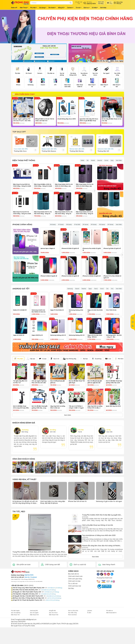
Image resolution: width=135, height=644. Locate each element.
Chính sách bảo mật (75, 614)
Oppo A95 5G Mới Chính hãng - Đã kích (95, 365)
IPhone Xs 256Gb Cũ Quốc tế (92, 304)
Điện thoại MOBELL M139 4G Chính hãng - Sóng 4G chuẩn (43, 214)
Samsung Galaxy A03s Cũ (76, 339)
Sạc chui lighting (16, 641)
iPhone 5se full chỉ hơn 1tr (77, 530)
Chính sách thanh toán (75, 605)
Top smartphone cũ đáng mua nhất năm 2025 (99, 564)
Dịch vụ (87, 8)
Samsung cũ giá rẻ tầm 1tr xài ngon (109, 530)
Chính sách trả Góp (74, 609)
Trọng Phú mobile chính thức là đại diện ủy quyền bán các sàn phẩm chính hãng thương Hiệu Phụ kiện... (101, 543)
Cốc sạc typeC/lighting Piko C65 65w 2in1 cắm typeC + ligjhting (39, 410)
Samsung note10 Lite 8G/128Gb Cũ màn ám (39, 339)
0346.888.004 (45, 622)
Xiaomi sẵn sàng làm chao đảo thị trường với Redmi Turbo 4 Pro (101, 574)
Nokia (82, 189)
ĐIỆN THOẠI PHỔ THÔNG (24, 189)
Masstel (100, 189)
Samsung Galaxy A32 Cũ (58, 364)
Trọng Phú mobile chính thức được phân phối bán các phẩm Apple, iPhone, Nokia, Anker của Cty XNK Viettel (39, 580)
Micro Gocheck (72, 643)
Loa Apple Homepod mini (65, 148)
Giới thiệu (103, 8)
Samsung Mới (34, 639)
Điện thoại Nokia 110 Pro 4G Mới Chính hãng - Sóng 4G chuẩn (64, 241)
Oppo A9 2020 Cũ (19, 364)
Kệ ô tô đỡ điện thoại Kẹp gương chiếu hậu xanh (114, 410)
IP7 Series (61, 253)
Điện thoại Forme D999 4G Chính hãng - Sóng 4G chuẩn (22, 214)
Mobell (93, 189)
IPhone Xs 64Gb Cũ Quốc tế (70, 304)
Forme (106, 189)
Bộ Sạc (84, 387)
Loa (108, 387)
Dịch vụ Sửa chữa (73, 639)
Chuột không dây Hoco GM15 (67, 119)
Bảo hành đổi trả (74, 602)
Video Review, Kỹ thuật (24, 508)
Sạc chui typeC (34, 641)
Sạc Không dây (69, 387)
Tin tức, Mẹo (19, 540)
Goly (112, 189)
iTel (88, 189)
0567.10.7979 (29, 603)
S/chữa (95, 8)
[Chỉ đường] (58, 626)
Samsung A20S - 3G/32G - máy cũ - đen (114, 365)
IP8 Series (69, 253)
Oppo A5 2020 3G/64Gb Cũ (95, 339)
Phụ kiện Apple (15, 639)
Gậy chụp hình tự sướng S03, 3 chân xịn (58, 435)
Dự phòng (96, 387)
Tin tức (79, 8)
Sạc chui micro (53, 641)
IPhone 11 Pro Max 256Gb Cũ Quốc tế (112, 305)
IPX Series (85, 253)
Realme (84, 317)
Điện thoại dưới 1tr (111, 641)
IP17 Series (110, 253)
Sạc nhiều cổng (72, 641)
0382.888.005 (50, 624)
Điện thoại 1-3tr (15, 643)
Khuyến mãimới (79, 3)
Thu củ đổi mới (73, 612)
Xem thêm (119, 189)
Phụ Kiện (18, 387)
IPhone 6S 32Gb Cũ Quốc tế (70, 277)
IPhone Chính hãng (22, 253)
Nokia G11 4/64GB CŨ (20, 338)
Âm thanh (53, 8)
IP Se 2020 (77, 253)
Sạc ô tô (55, 387)
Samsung (70, 317)
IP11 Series (94, 253)
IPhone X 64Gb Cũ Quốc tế (49, 304)
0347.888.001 (51, 616)
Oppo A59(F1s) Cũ (37, 364)
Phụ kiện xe (109, 639)
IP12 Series (102, 253)
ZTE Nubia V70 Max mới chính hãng (111, 149)
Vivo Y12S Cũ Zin (111, 338)
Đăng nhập (120, 2)
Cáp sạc (31, 387)
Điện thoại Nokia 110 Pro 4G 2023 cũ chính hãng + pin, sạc (85, 214)
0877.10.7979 (51, 626)
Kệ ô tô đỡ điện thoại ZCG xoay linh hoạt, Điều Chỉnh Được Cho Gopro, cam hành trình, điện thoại (21, 435)
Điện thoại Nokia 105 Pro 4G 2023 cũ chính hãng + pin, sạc (64, 214)
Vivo (112, 317)
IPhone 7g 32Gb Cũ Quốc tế (112, 277)
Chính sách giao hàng (75, 607)
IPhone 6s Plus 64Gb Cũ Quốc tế (92, 278)
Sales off (14, 8)
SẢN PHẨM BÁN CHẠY (24, 94)
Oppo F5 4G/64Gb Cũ (57, 338)
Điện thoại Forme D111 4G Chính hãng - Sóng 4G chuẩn (22, 241)
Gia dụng (43, 8)
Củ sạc (43, 387)
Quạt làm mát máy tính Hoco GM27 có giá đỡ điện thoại (89, 120)
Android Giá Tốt (21, 317)
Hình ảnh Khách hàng (24, 487)
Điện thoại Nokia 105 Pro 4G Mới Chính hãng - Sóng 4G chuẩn (43, 241)
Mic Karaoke (120, 387)
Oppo (90, 317)
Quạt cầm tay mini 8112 (113, 434)
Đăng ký (119, 3)
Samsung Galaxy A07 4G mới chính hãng (89, 149)
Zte (107, 317)
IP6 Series (53, 253)
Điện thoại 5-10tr (54, 643)
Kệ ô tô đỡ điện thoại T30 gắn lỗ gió (77, 410)
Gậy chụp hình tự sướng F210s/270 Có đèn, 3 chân (95, 435)
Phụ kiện (34, 8)
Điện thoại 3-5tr (34, 643)
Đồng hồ (62, 8)
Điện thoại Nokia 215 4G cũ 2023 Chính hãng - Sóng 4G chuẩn (85, 241)
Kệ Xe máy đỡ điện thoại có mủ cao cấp (112, 120)
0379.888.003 (48, 620)
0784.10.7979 (49, 629)
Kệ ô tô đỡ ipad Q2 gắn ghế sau (58, 410)
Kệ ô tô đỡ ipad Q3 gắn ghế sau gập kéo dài (95, 410)
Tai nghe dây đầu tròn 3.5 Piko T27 (20, 410)
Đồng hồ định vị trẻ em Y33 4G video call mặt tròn (45, 120)
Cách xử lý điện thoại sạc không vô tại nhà (97, 553)
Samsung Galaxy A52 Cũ (77, 364)
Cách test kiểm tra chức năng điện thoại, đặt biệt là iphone (53, 531)
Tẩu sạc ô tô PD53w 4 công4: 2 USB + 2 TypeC (76, 435)
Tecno (96, 317)
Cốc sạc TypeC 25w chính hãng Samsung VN (23, 149)
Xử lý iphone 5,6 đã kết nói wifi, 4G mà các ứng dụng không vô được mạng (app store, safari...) (25, 531)
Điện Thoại (24, 8)
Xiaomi (77, 317)
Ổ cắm (89, 641)
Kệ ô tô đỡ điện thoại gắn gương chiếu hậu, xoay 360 (40, 435)
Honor (102, 317)
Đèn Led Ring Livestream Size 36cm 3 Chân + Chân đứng (45, 149)
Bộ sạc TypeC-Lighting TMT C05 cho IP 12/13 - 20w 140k (22, 120)
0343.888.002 (45, 618)
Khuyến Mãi (52, 639)
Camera (71, 8)
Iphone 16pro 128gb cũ (48, 277)
